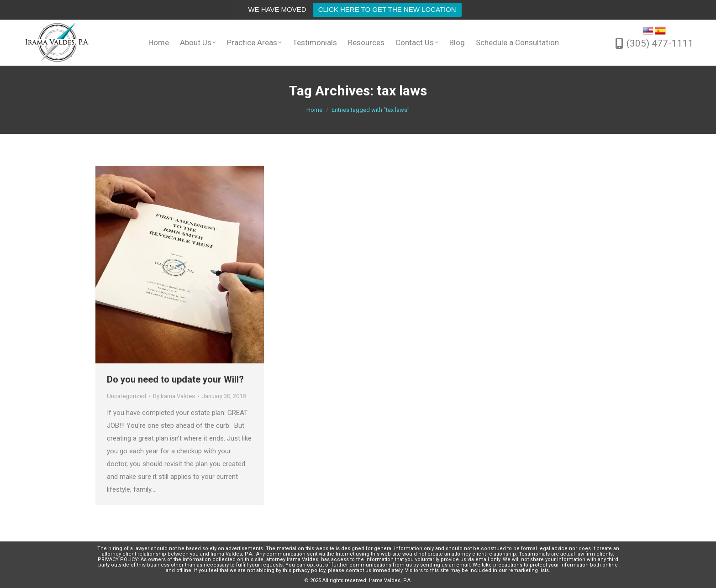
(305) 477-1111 (660, 43)
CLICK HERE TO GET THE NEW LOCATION (387, 9)
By (174, 396)
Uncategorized (126, 396)
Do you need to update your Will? (175, 379)
